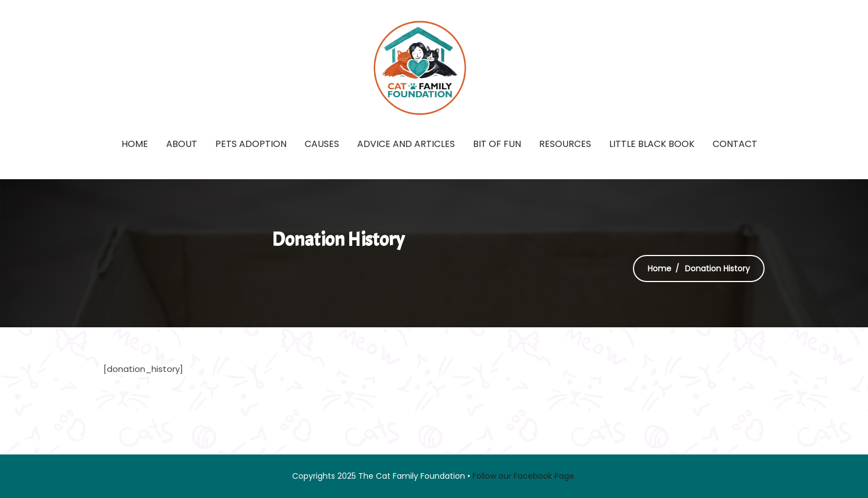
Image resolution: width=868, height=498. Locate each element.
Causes (322, 144)
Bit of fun (497, 144)
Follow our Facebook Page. (524, 476)
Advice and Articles (406, 144)
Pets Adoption (251, 144)
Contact (735, 144)
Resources (565, 144)
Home (135, 144)
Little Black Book (652, 144)
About (182, 144)
